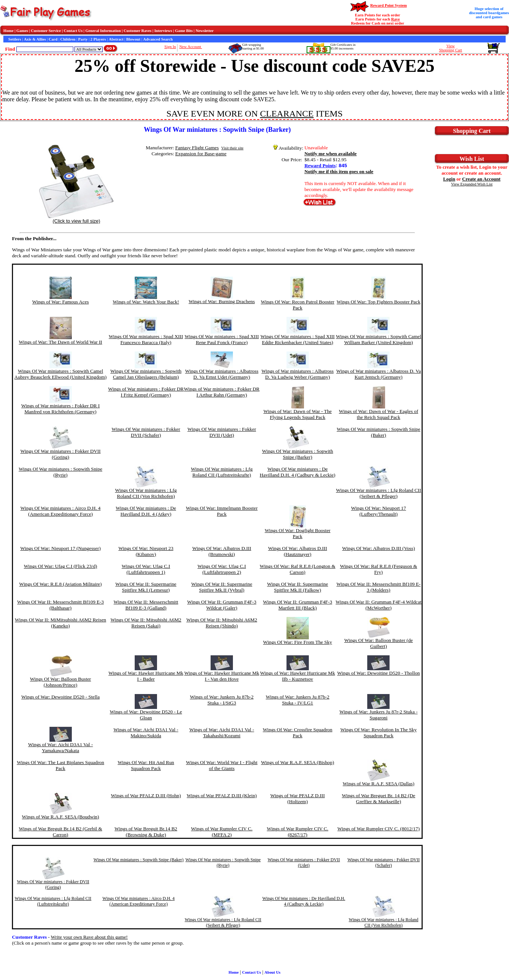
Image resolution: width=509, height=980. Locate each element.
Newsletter (205, 31)
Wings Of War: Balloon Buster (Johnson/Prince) (61, 682)
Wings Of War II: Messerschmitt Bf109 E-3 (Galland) (146, 605)
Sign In (170, 47)
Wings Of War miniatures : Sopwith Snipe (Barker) (297, 454)
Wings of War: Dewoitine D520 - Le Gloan (146, 715)
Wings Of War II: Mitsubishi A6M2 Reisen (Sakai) (146, 623)
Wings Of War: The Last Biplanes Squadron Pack (60, 765)
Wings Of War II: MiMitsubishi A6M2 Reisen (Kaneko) (60, 623)
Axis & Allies (35, 39)
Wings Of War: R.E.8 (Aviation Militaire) (61, 584)
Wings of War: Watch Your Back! (146, 302)
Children (68, 39)
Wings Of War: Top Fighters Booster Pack (379, 302)
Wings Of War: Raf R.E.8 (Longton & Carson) (297, 569)
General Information (103, 31)
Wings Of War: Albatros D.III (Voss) (379, 548)
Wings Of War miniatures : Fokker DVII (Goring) (61, 454)
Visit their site (233, 148)
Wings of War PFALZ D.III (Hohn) (146, 796)
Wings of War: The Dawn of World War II (61, 342)
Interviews (163, 31)
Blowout (133, 39)
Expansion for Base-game (201, 154)
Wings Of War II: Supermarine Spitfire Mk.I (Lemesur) (146, 587)
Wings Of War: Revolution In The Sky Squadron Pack (379, 733)
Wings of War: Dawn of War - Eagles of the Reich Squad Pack (379, 414)
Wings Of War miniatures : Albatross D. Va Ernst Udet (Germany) (222, 374)
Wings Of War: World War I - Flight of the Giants (222, 765)
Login (449, 179)
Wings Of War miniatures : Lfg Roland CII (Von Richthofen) (146, 493)
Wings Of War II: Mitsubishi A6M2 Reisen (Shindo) (222, 623)
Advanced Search (158, 39)
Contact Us (73, 31)
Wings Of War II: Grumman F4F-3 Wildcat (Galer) (222, 605)
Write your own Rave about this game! (89, 937)
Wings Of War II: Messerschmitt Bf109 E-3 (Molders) (378, 587)
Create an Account (481, 179)
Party (83, 39)
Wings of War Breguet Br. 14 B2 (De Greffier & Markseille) (379, 798)
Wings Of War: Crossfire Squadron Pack (297, 733)
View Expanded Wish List (472, 184)
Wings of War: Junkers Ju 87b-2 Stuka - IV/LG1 (297, 700)
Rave (395, 19)
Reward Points (320, 166)
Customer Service (46, 31)
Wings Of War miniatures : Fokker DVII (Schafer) (146, 432)
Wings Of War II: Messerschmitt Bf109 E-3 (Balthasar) (60, 605)
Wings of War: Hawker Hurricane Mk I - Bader (146, 676)
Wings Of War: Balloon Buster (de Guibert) (378, 643)
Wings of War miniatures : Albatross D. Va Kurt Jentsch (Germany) (379, 374)
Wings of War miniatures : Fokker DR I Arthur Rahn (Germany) (222, 392)
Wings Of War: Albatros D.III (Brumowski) (222, 551)
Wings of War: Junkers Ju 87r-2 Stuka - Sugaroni (378, 715)
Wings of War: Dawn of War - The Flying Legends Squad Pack (298, 414)
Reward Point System (388, 5)
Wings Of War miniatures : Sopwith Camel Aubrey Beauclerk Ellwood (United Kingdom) (61, 374)
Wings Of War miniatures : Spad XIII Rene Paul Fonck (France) (222, 339)
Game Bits (184, 31)
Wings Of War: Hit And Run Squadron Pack (146, 765)
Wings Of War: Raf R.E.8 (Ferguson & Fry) (379, 569)
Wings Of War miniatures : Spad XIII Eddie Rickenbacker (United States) (298, 339)
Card (53, 39)
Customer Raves (137, 31)
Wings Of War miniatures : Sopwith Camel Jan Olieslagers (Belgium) (146, 374)
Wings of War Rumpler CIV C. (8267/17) (297, 832)
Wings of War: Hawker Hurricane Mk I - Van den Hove (222, 676)
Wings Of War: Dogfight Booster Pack (297, 533)
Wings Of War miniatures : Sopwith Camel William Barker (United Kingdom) (379, 339)
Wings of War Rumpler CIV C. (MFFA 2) (222, 832)
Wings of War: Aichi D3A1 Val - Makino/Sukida (146, 733)
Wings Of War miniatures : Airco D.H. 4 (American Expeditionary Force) (60, 511)
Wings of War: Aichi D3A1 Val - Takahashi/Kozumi (222, 733)
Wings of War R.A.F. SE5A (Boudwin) (60, 817)
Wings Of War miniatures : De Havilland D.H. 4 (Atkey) (146, 511)
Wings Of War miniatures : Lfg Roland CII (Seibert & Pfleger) (379, 493)
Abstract (116, 39)
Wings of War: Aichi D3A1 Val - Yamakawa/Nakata (60, 747)
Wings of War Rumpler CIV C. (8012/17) (379, 829)
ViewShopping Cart (451, 48)
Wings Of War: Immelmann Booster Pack (222, 511)
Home (8, 31)
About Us (273, 972)
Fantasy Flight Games (197, 148)
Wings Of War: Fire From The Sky (297, 642)
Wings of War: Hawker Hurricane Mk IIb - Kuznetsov (297, 676)
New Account (191, 47)
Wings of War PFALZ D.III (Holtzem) (298, 798)
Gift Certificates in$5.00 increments (343, 47)
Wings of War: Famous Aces (60, 302)
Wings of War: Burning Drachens (222, 301)
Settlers (15, 39)
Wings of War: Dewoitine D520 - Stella (60, 697)
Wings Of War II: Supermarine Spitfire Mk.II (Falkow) (298, 587)
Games (22, 31)
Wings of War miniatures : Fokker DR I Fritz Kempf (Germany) (146, 392)
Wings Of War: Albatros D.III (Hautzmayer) (298, 551)
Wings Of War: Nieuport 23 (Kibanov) (146, 551)
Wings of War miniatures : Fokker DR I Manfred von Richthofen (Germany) (60, 409)
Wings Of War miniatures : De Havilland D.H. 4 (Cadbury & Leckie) (297, 472)
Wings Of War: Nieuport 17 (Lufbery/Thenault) (379, 511)
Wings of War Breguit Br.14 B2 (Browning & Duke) (146, 832)
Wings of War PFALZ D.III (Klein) (222, 796)
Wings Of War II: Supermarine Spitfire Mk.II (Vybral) (222, 587)
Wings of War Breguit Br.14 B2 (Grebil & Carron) (61, 832)
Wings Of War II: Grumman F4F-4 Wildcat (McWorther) (379, 605)
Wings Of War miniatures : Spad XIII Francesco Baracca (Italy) (146, 339)
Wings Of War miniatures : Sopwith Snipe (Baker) (379, 432)
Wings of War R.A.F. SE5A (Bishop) (298, 762)
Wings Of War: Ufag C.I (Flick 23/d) (60, 566)
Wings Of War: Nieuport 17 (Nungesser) (60, 548)
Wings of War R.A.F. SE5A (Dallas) (379, 784)
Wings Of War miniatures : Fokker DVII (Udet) (222, 432)
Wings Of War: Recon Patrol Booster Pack (298, 305)
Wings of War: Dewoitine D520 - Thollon (378, 673)
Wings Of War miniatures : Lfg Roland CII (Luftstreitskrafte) (222, 472)
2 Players (98, 39)
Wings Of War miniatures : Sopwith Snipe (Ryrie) (60, 472)
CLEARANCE (287, 114)
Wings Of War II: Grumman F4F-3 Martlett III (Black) (298, 605)
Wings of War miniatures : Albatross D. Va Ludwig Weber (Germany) (298, 374)
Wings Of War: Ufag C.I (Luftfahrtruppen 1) (146, 569)
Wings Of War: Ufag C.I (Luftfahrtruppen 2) (222, 569)
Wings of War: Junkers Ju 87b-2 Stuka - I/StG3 (222, 700)
